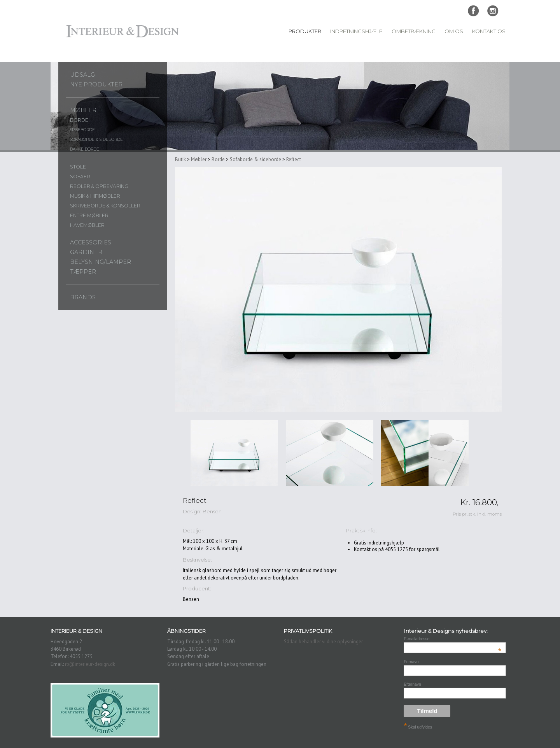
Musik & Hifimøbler (95, 196)
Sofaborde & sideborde (96, 140)
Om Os (454, 31)
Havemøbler (87, 225)
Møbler (83, 110)
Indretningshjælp (356, 31)
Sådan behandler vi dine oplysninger (323, 642)
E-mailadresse (452, 639)
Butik (180, 159)
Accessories (91, 242)
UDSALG (82, 75)
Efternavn (412, 684)
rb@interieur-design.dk (90, 664)
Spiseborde (82, 130)
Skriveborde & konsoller (105, 206)
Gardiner (86, 252)
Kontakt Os (489, 31)
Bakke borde (85, 149)
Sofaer (80, 176)
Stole (78, 167)
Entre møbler (89, 215)
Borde (79, 120)
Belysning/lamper (101, 262)
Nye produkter (96, 84)
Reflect (294, 159)
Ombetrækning (414, 31)
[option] (234, 453)
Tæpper (83, 272)
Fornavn (411, 662)
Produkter (305, 31)
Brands (83, 297)
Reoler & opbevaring (99, 186)
